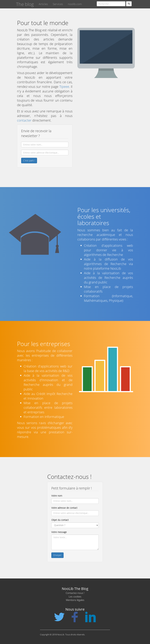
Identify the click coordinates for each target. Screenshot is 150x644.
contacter (24, 120)
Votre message (59, 532)
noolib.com (75, 4)
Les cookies (75, 596)
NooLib (116, 268)
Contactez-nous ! (75, 593)
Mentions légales (75, 600)
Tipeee (64, 87)
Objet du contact (60, 520)
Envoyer (57, 555)
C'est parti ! (29, 160)
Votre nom (57, 496)
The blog (25, 4)
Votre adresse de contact (64, 508)
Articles (43, 4)
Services (58, 4)
